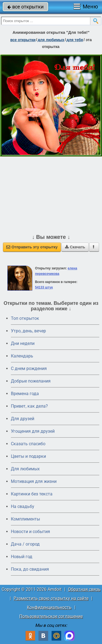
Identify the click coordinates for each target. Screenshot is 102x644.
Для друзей (23, 419)
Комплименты (25, 519)
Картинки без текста (32, 494)
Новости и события (30, 532)
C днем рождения (29, 368)
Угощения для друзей (33, 431)
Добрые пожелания (31, 381)
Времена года (25, 394)
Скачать (75, 247)
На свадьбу (23, 506)
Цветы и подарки (28, 456)
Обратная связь (84, 589)
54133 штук (44, 287)
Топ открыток (25, 318)
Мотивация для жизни (34, 481)
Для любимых (25, 469)
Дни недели (23, 343)
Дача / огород (25, 544)
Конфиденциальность (49, 607)
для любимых (51, 40)
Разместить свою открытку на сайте (51, 598)
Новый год (22, 557)
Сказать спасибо (28, 444)
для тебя (75, 40)
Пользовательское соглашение (51, 616)
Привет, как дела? (29, 406)
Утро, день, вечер (28, 331)
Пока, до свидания (30, 569)
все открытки (25, 7)
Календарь (22, 356)
